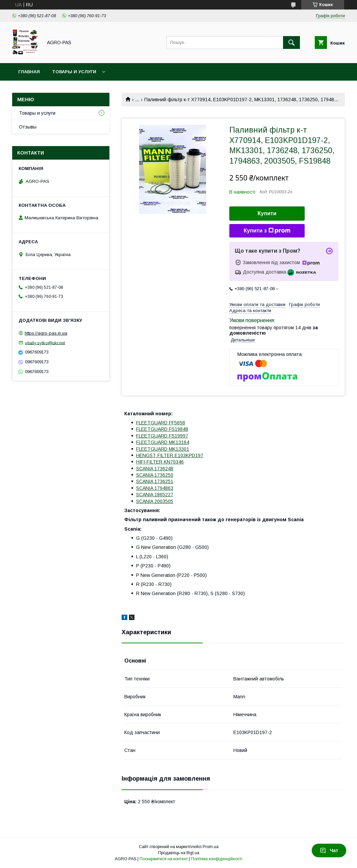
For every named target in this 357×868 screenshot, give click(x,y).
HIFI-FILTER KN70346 (160, 462)
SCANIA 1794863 (155, 488)
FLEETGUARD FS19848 (162, 429)
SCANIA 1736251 (155, 481)
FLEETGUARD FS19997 (162, 436)
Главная (29, 72)
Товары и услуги (74, 72)
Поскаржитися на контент (164, 859)
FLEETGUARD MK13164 (163, 442)
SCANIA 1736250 (155, 475)
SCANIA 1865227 (155, 495)
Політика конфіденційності (216, 859)
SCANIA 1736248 (155, 469)
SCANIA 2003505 (155, 501)
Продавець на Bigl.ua (179, 853)
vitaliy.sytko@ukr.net (45, 343)
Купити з (267, 231)
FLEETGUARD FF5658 (161, 423)
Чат (329, 850)
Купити (267, 213)
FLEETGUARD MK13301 (163, 449)
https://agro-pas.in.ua (46, 333)
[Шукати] (291, 43)
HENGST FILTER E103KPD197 (170, 455)
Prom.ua (211, 847)
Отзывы (28, 127)
